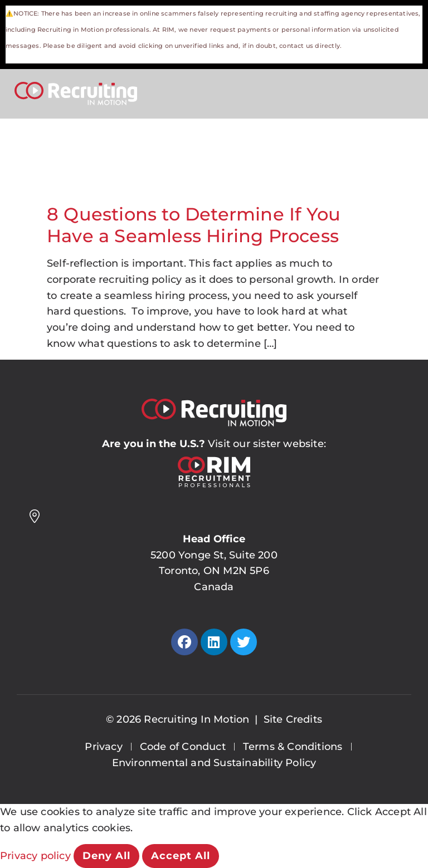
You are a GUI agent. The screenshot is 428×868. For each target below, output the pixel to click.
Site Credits (293, 719)
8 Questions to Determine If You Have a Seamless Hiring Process (194, 225)
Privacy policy (37, 856)
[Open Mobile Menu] (400, 92)
